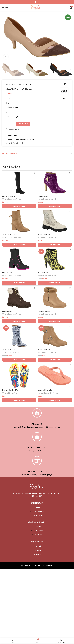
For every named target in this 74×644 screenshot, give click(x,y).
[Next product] (67, 84)
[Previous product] (63, 84)
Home (8, 84)
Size (7, 113)
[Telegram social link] (23, 143)
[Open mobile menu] (5, 7)
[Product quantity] (10, 124)
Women (21, 84)
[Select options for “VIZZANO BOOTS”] (55, 206)
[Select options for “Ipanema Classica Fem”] (55, 400)
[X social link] (14, 143)
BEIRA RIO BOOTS (9, 196)
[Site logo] (37, 7)
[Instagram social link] (38, 2)
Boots (10, 199)
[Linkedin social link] (20, 143)
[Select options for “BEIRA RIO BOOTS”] (19, 206)
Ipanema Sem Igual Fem (11, 390)
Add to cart (23, 124)
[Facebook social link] (36, 2)
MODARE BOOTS (44, 311)
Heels (29, 84)
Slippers (11, 393)
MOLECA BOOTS (44, 235)
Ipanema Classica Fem (45, 390)
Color (8, 103)
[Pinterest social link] (17, 143)
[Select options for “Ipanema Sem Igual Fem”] (19, 400)
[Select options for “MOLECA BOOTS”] (55, 245)
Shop (14, 84)
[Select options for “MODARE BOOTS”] (55, 321)
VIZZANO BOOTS (44, 196)
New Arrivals (24, 139)
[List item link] (37, 507)
